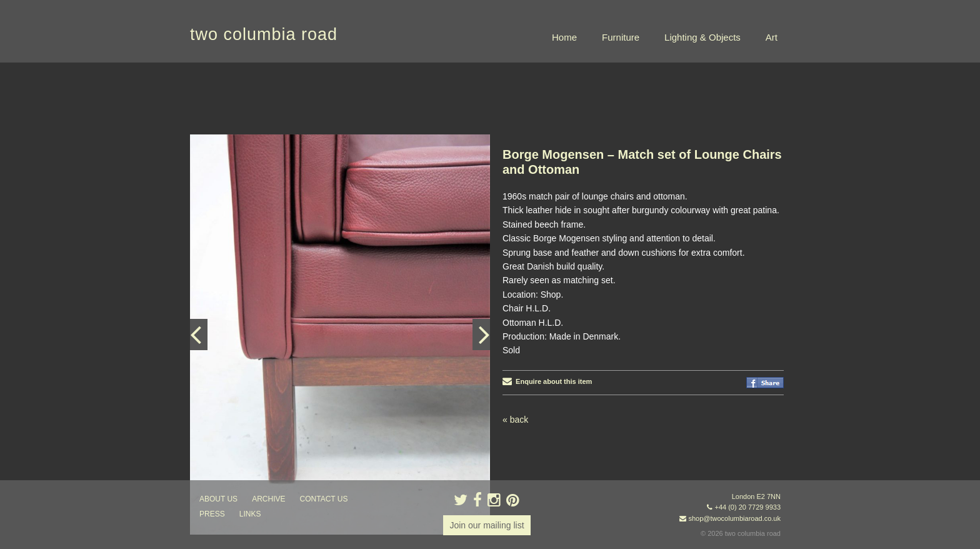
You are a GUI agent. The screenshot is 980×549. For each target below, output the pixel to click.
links (250, 514)
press (212, 514)
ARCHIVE (268, 499)
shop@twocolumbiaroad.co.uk (734, 518)
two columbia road (264, 34)
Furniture (621, 37)
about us (218, 499)
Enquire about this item (547, 381)
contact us (324, 499)
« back (515, 420)
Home (564, 37)
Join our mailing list (487, 525)
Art (772, 37)
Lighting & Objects (702, 37)
